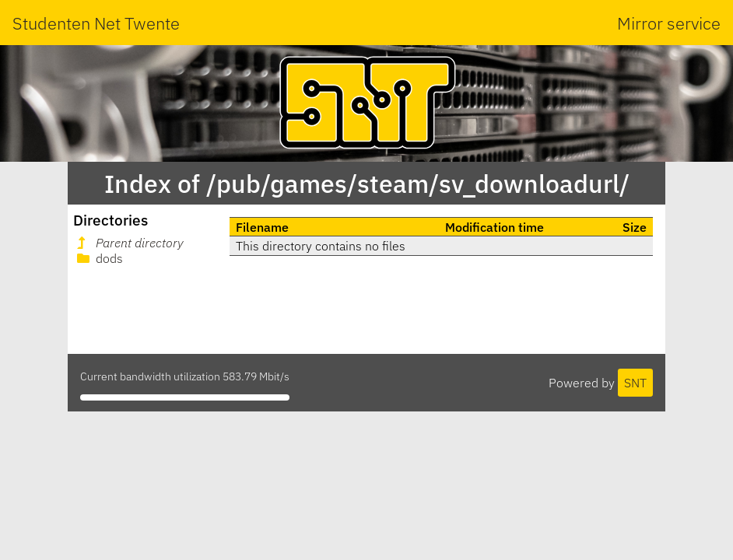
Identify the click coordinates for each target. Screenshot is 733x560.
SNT (635, 383)
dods (98, 258)
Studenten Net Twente (96, 23)
